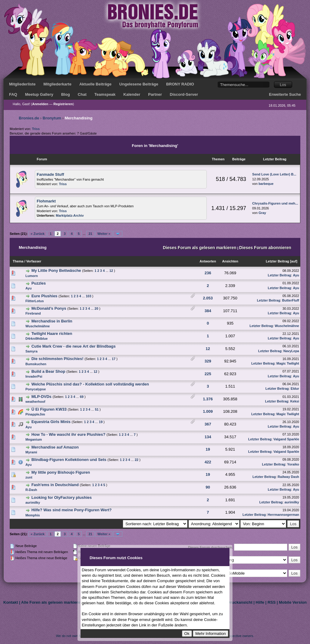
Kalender (132, 94)
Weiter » (104, 234)
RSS (272, 602)
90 (208, 487)
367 (208, 424)
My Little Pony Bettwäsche (56, 270)
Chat (82, 94)
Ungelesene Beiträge (139, 84)
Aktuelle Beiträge (95, 84)
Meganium (34, 439)
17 (114, 359)
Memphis (33, 515)
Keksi (295, 401)
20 (96, 309)
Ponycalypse (36, 389)
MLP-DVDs (41, 397)
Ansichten (230, 261)
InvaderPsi (34, 376)
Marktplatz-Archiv (70, 215)
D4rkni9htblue (36, 339)
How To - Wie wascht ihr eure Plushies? (69, 434)
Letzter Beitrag (277, 261)
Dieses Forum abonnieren (265, 248)
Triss (36, 129)
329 (208, 361)
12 (111, 271)
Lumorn (32, 276)
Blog (66, 94)
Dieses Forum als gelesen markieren (200, 248)
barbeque (266, 184)
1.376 (208, 399)
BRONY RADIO (180, 84)
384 (208, 311)
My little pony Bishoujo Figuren (61, 472)
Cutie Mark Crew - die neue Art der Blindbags (74, 346)
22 (137, 460)
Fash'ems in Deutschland (55, 485)
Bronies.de (29, 118)
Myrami (31, 452)
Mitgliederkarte (57, 84)
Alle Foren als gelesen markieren (52, 602)
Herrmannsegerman (283, 515)
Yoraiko (293, 464)
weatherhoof (35, 402)
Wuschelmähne (38, 326)
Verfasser (34, 261)
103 (88, 296)
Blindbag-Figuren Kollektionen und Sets (69, 460)
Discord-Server (184, 94)
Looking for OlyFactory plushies (62, 497)
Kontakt (11, 602)
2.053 (208, 298)
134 (208, 437)
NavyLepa (291, 351)
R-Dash (31, 490)
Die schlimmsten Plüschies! (58, 359)
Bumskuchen (36, 364)
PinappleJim (35, 414)
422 (208, 462)
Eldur (295, 389)
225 (208, 374)
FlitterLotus (35, 301)
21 (90, 234)
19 (101, 422)
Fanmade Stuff (50, 174)
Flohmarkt (46, 201)
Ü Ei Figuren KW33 (49, 409)
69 (82, 397)
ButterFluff (291, 300)
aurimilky (33, 502)
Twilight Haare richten (52, 334)
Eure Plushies (45, 296)
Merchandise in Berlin (52, 321)
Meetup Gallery (39, 94)
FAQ (13, 94)
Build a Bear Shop (48, 371)
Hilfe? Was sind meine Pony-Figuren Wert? (72, 510)
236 (208, 273)
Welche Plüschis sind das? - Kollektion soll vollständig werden (90, 384)
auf (294, 261)
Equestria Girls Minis (51, 422)
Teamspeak (105, 94)
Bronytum (52, 118)
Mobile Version (293, 602)
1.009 (208, 411)
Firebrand (33, 313)
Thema (18, 261)
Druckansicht (240, 602)
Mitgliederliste (22, 84)
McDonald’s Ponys (49, 308)
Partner (155, 94)
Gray (262, 213)
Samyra (31, 351)
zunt (29, 477)
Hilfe (260, 602)
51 (97, 409)
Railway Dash (288, 477)
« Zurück (38, 234)
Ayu (296, 275)
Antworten (208, 261)
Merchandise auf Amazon (55, 447)
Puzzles (39, 283)
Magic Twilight (288, 363)
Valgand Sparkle (286, 439)
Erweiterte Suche (285, 94)
